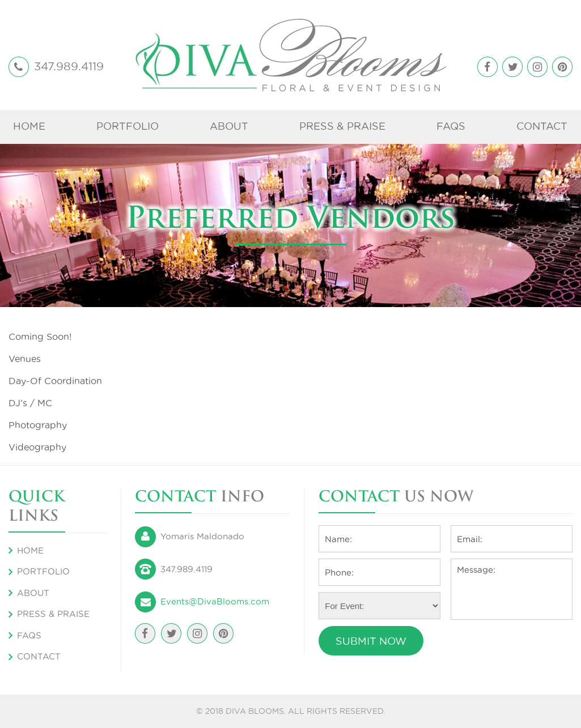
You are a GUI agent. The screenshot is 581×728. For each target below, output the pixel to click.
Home (29, 126)
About (229, 126)
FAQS (451, 126)
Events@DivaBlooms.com (215, 601)
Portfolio (128, 126)
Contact (542, 126)
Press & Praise (342, 126)
